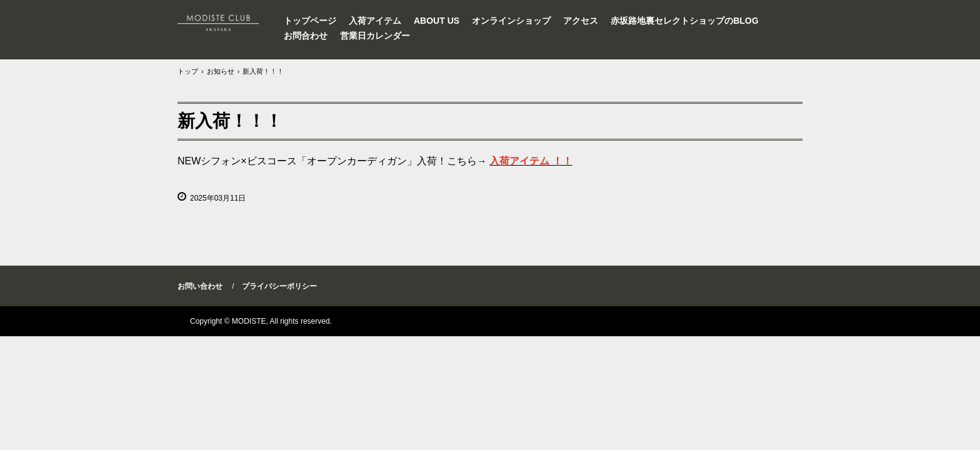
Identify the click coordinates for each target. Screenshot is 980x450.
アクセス (581, 21)
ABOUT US (437, 21)
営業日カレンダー (375, 36)
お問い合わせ (200, 286)
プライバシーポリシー (279, 286)
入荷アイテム (375, 21)
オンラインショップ (511, 21)
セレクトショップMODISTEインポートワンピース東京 (225, 22)
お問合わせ (306, 36)
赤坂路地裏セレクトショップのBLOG (684, 21)
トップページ (310, 21)
